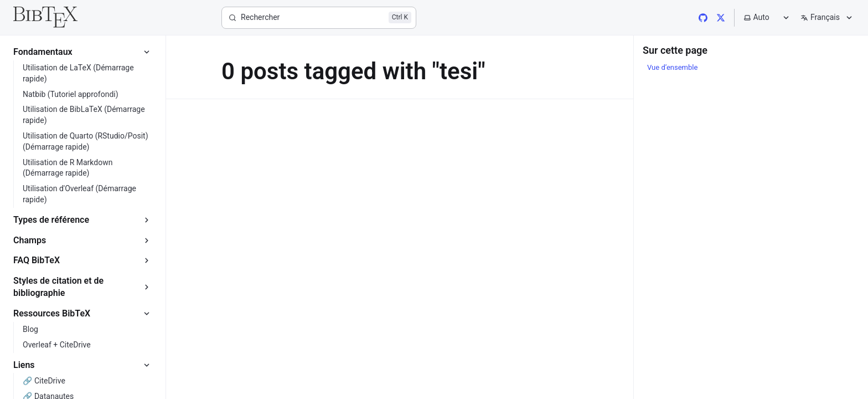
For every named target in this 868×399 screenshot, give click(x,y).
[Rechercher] (319, 18)
